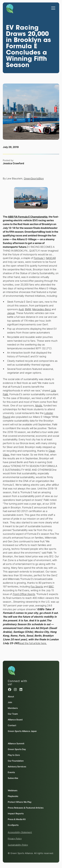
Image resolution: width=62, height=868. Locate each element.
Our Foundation (16, 761)
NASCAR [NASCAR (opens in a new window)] (51, 258)
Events (11, 772)
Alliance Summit (16, 743)
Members (13, 708)
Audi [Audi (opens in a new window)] (21, 309)
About (11, 697)
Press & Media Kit (17, 819)
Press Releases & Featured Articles (26, 808)
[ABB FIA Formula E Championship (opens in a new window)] (28, 217)
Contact (12, 725)
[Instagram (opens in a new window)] (15, 690)
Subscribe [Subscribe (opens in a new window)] (13, 778)
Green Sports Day (17, 749)
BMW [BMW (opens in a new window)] (28, 309)
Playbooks (13, 796)
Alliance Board (15, 720)
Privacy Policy (15, 839)
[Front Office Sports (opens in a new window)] (24, 594)
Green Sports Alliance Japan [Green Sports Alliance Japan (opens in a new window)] (22, 731)
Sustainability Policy (18, 845)
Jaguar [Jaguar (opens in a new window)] (11, 313)
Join (10, 702)
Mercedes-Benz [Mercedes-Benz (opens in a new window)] (42, 309)
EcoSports (13, 825)
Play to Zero (14, 755)
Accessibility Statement (20, 832)
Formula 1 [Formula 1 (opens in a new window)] (39, 258)
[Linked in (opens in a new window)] (21, 690)
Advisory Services (17, 767)
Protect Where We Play (20, 802)
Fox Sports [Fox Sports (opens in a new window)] (37, 587)
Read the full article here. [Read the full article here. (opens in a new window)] (33, 643)
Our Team (13, 714)
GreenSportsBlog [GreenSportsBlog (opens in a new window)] (34, 179)
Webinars (13, 790)
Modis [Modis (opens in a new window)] (39, 406)
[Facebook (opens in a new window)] (10, 690)
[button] (53, 6)
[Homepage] (10, 8)
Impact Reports (16, 813)
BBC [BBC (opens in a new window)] (51, 587)
